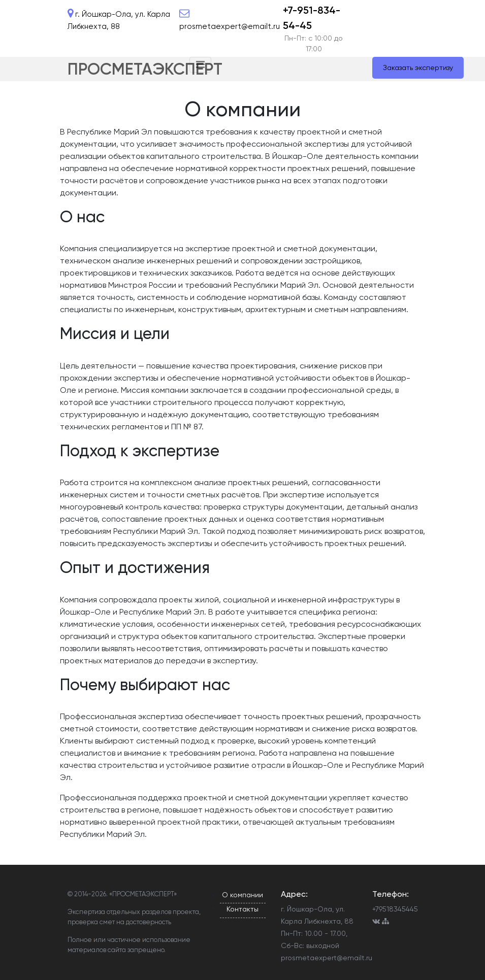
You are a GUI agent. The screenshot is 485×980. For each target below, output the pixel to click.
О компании (243, 895)
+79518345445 (395, 909)
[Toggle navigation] (200, 65)
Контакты (243, 909)
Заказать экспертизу (418, 67)
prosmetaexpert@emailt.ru (327, 958)
